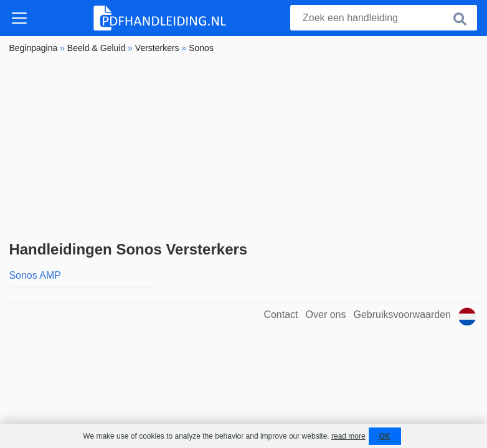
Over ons (326, 315)
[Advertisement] (243, 147)
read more (348, 436)
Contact (281, 315)
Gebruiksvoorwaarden (402, 315)
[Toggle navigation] (19, 18)
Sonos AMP (35, 275)
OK (385, 436)
